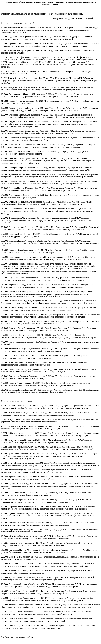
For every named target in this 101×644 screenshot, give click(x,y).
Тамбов (53, 108)
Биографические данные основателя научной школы (77, 18)
